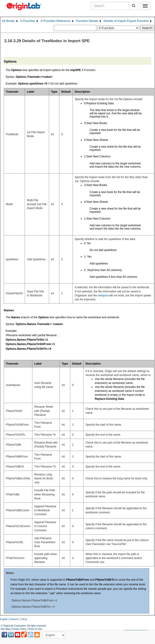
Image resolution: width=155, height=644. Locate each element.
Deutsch (14, 619)
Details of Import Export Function (126, 21)
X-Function (28, 21)
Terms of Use (35, 629)
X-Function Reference (56, 21)
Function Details (87, 21)
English (4, 619)
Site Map (5, 629)
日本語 (24, 619)
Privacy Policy (19, 629)
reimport (103, 295)
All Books (8, 21)
